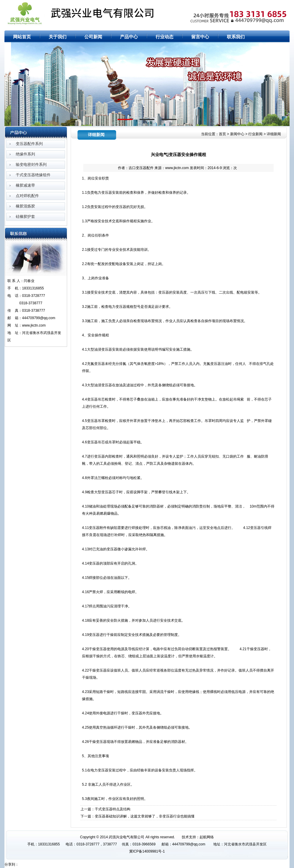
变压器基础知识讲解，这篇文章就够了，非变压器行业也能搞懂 (145, 816)
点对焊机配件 (27, 196)
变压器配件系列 (29, 144)
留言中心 (200, 37)
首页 (222, 134)
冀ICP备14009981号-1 (147, 851)
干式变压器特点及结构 (113, 809)
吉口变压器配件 (141, 168)
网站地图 (264, 4)
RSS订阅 (281, 4)
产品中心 (129, 37)
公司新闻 (93, 37)
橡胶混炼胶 (25, 206)
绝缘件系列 (25, 154)
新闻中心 (237, 134)
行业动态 (165, 37)
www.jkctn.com (177, 168)
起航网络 (207, 837)
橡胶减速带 (25, 185)
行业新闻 (255, 134)
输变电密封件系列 (31, 164)
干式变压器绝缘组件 (33, 175)
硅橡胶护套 (25, 216)
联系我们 (236, 37)
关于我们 (58, 37)
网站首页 (247, 4)
